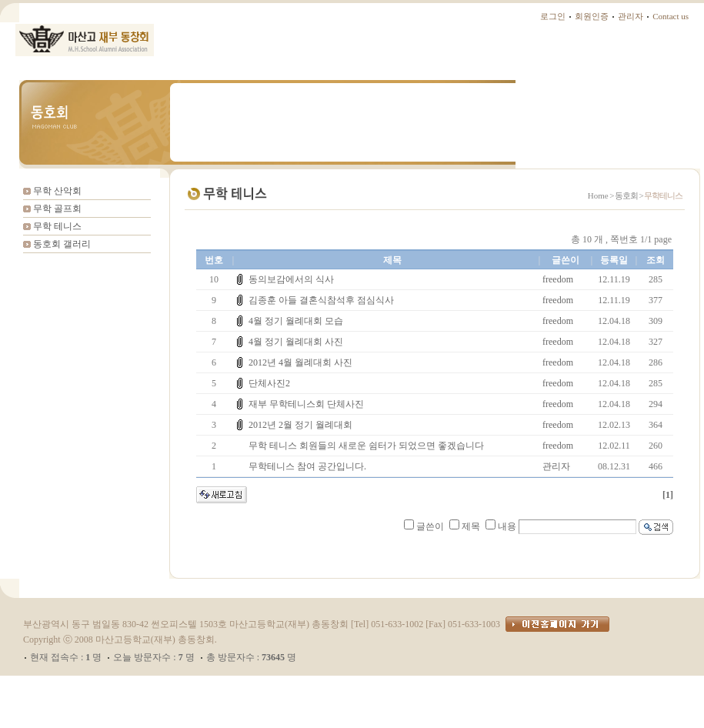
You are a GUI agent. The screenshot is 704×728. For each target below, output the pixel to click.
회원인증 (592, 16)
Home (598, 195)
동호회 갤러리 (62, 244)
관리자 (631, 16)
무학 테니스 (57, 226)
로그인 (553, 16)
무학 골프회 (57, 209)
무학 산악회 (57, 191)
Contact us (671, 16)
